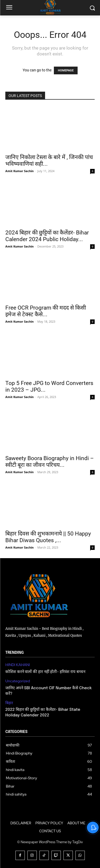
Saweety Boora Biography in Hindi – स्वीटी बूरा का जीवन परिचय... (50, 462)
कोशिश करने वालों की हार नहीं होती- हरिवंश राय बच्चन (45, 672)
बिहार (9, 703)
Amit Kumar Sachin (19, 171)
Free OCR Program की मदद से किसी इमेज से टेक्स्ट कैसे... (46, 311)
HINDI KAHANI (18, 665)
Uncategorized (18, 681)
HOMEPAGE (66, 70)
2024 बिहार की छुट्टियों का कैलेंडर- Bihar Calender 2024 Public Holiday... (47, 236)
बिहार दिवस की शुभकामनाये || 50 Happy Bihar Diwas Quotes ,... (48, 537)
